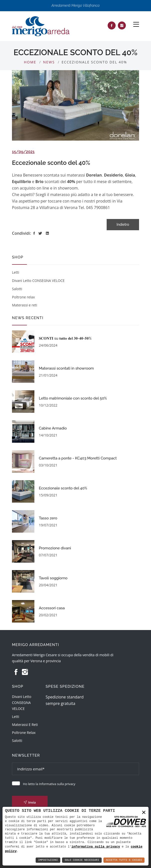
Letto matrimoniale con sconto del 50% (73, 398)
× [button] (144, 812)
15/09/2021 (23, 152)
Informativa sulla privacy (57, 784)
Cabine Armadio (53, 428)
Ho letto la (49, 784)
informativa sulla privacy (96, 846)
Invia (30, 802)
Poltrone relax (23, 297)
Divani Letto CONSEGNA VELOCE (38, 281)
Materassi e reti (25, 305)
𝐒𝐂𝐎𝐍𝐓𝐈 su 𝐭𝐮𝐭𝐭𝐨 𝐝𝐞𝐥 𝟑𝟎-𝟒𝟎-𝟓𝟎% (65, 338)
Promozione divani (55, 548)
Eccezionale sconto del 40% (51, 163)
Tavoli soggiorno (53, 578)
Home (30, 62)
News (49, 62)
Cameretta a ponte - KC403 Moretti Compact (78, 458)
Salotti (17, 289)
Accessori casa (52, 608)
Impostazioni (48, 860)
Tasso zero (48, 518)
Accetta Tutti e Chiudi (124, 860)
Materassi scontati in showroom (66, 368)
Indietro (123, 224)
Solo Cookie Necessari (82, 860)
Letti (16, 272)
